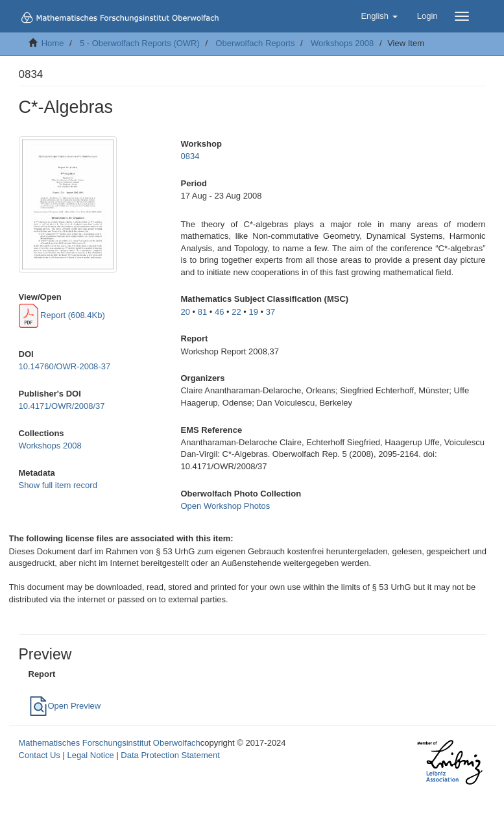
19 (254, 312)
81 (202, 312)
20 (186, 312)
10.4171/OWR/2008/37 (62, 406)
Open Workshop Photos (226, 506)
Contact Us (40, 755)
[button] (379, 16)
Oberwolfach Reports (255, 43)
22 (236, 312)
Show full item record (58, 485)
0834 (190, 156)
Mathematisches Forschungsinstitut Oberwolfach (110, 743)
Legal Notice (90, 755)
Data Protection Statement (170, 755)
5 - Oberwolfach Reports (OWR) (140, 43)
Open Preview (65, 706)
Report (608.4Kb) (62, 315)
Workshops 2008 (342, 43)
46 (219, 312)
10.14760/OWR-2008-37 (65, 366)
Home (53, 43)
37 (270, 312)
